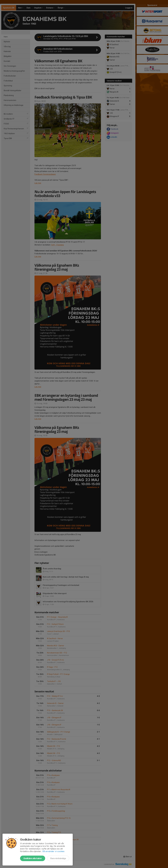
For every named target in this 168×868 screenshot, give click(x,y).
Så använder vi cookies (53, 851)
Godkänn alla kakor (33, 858)
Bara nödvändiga (58, 858)
